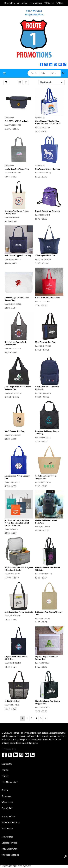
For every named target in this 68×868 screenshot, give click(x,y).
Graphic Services (9, 843)
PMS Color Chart (9, 849)
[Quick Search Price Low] (45, 73)
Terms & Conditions (11, 822)
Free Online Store (10, 782)
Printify (5, 776)
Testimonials (7, 828)
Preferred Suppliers (10, 855)
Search (5, 790)
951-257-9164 (34, 11)
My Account (7, 802)
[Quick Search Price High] (56, 73)
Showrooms (7, 796)
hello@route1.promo (34, 15)
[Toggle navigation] (4, 73)
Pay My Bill (7, 808)
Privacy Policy (8, 816)
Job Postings (7, 837)
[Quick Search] (34, 73)
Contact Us (7, 764)
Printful (5, 770)
